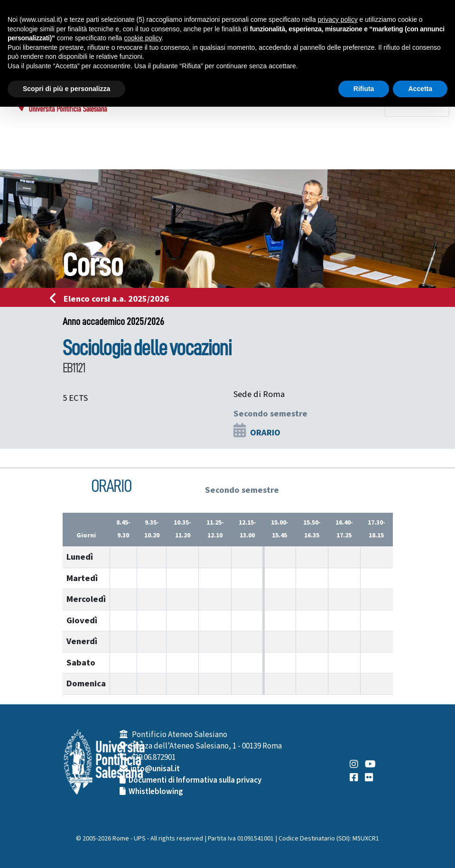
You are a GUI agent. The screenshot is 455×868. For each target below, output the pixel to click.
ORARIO (265, 433)
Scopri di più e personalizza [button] (66, 89)
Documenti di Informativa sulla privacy (195, 780)
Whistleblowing (156, 792)
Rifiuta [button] (364, 89)
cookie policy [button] (143, 38)
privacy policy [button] (338, 19)
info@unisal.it (155, 769)
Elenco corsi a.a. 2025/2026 (112, 299)
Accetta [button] (420, 89)
